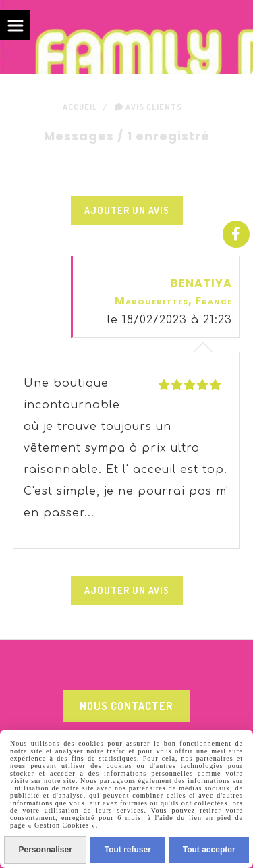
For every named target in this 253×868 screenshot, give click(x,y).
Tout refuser (128, 850)
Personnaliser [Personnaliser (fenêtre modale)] (45, 850)
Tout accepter (209, 850)
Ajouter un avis (127, 210)
